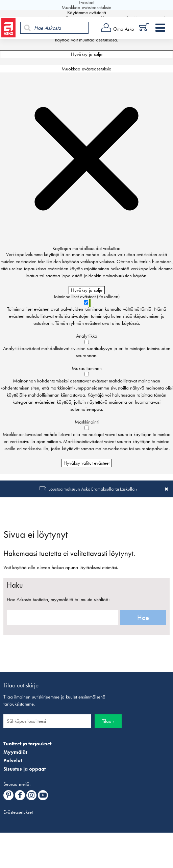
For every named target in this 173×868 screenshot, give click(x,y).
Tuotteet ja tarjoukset (27, 744)
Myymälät (15, 752)
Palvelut (13, 761)
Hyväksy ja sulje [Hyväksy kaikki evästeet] (87, 54)
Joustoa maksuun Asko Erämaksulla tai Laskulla (92, 489)
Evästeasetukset (18, 812)
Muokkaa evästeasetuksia (86, 69)
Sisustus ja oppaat (24, 769)
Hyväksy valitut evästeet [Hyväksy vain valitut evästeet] (86, 463)
